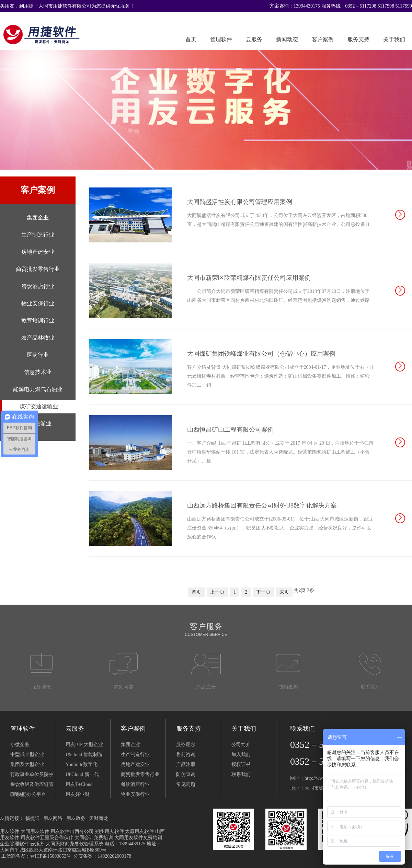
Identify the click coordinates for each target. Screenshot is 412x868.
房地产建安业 (38, 252)
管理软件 (221, 39)
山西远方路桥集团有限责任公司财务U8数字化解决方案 (262, 505)
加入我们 (241, 755)
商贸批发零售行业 (38, 269)
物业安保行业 (38, 303)
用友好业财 (78, 794)
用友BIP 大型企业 (84, 745)
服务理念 (186, 745)
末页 (284, 592)
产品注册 (186, 764)
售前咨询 (186, 755)
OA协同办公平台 (28, 794)
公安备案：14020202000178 (102, 856)
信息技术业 (38, 372)
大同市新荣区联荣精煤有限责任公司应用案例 (249, 278)
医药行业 (38, 355)
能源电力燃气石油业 (38, 389)
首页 (191, 39)
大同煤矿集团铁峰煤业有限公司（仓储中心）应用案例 (261, 354)
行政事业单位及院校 (32, 774)
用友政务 (76, 818)
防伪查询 (186, 774)
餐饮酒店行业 (38, 286)
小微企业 (20, 745)
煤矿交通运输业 (39, 406)
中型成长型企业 (27, 755)
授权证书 (241, 764)
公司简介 (241, 745)
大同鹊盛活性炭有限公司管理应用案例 (240, 202)
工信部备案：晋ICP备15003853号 (36, 856)
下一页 (263, 592)
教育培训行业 (38, 321)
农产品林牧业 (38, 338)
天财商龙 (99, 818)
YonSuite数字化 (82, 764)
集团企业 (38, 218)
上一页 (217, 592)
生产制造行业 (38, 235)
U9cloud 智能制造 (84, 755)
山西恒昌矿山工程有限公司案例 (230, 430)
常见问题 (186, 784)
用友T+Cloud (79, 784)
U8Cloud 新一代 (82, 774)
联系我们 (241, 774)
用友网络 (53, 818)
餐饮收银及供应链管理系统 (32, 786)
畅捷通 (33, 818)
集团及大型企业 (27, 764)
